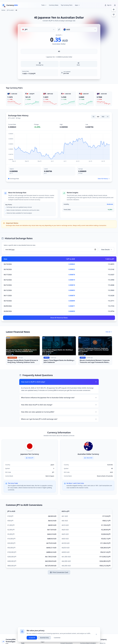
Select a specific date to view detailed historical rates (20, 245)
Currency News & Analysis (88, 643)
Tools (23, 643)
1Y (108, 117)
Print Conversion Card (59, 572)
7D (93, 117)
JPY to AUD (10, 10)
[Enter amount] (59, 51)
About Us (103, 643)
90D (103, 117)
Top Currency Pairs (67, 5)
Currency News (54, 5)
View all (109, 332)
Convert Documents (67, 643)
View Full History (104, 179)
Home (3, 10)
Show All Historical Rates (59, 318)
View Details (107, 250)
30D (98, 117)
